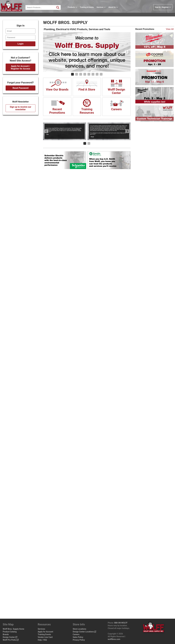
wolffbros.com (114, 639)
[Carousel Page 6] (93, 74)
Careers (76, 634)
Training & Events (91, 11)
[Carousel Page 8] (101, 74)
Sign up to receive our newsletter (21, 108)
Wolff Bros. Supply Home (13, 629)
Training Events (44, 634)
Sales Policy (78, 637)
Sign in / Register (163, 11)
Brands (6, 634)
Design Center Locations (84, 632)
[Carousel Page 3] (81, 74)
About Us (117, 11)
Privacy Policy (79, 640)
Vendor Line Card (45, 637)
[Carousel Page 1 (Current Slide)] (72, 74)
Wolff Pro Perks (11, 640)
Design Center (10, 637)
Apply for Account (45, 632)
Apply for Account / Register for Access (20, 67)
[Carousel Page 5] (89, 74)
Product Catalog (10, 632)
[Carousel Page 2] (77, 74)
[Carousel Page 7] (97, 74)
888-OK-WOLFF (121, 623)
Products (77, 11)
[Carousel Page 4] (85, 74)
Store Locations (80, 629)
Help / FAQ (42, 640)
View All (170, 29)
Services (105, 11)
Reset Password (21, 88)
